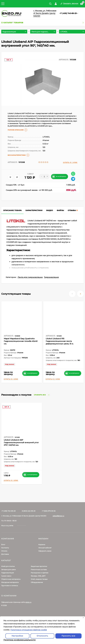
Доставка (5, 554)
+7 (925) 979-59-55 (49, 511)
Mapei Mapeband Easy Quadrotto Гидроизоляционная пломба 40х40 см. (21, 341)
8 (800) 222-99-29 (29, 511)
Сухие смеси (6, 576)
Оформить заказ (45, 551)
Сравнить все (42, 395)
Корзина (42, 545)
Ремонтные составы (39, 570)
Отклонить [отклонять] (42, 636)
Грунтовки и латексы (10, 586)
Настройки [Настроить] (17, 636)
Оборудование (37, 582)
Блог (3, 545)
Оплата (4, 551)
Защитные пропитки (39, 566)
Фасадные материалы (10, 582)
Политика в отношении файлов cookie (29, 630)
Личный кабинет (45, 548)
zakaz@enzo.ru (58, 516)
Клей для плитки (8, 566)
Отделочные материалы (11, 579)
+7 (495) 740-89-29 (68, 13)
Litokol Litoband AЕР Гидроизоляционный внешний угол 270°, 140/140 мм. (21, 442)
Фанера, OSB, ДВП (38, 576)
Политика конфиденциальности (19, 640)
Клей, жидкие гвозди (39, 579)
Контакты (5, 548)
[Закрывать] (83, 618)
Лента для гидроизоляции (30, 277)
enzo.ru (28, 602)
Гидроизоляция (51, 277)
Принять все (68, 636)
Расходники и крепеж (40, 573)
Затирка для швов (8, 570)
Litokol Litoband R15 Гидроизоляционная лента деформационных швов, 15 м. (60, 341)
